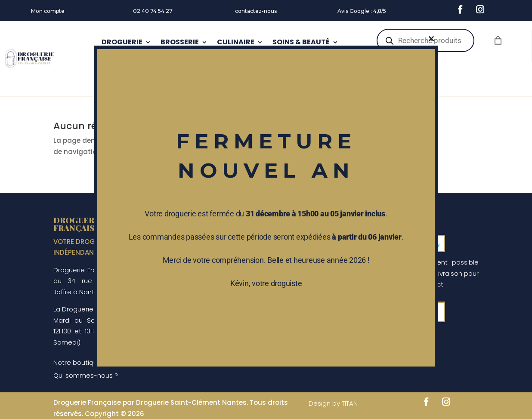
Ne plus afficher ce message (266, 383)
